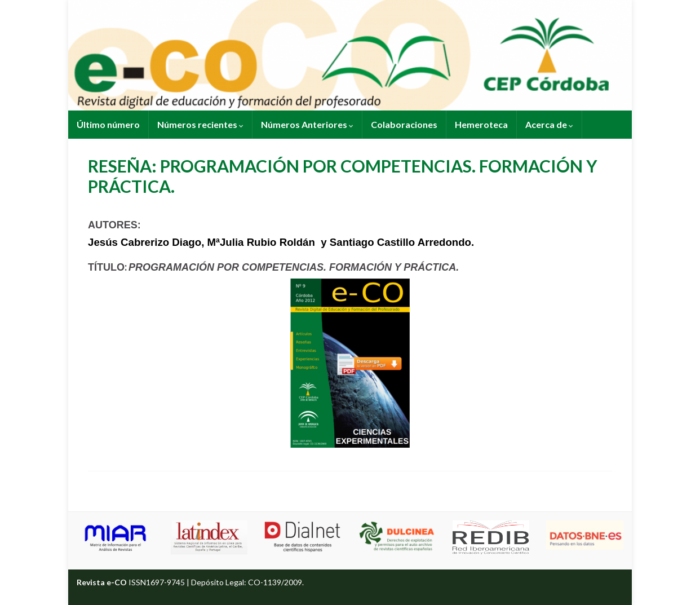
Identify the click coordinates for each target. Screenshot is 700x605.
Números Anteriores (307, 124)
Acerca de (549, 124)
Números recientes (200, 124)
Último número (108, 124)
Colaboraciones (404, 124)
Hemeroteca (481, 124)
